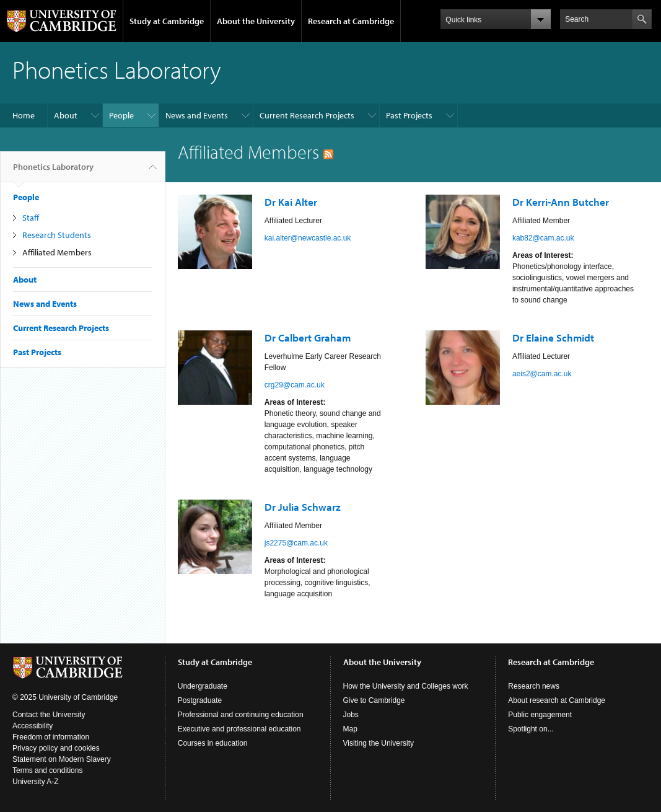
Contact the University (49, 715)
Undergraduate (203, 686)
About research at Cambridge (557, 700)
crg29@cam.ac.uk (295, 385)
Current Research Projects (307, 115)
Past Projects (409, 115)
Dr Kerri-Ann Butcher (561, 202)
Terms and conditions (47, 770)
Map (350, 729)
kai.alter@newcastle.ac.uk (308, 238)
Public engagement (540, 715)
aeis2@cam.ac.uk (542, 374)
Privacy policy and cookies (56, 748)
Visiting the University (379, 743)
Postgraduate (200, 700)
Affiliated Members (57, 252)
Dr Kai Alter (291, 202)
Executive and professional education (239, 729)
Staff (31, 218)
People (121, 115)
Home (24, 115)
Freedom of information (51, 737)
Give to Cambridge (374, 700)
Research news (534, 686)
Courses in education (213, 743)
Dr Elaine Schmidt (553, 338)
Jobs (351, 715)
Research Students (57, 235)
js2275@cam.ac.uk (296, 543)
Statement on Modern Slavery (62, 759)
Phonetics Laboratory (53, 172)
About (66, 115)
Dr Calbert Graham (308, 338)
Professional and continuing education (241, 715)
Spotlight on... (531, 729)
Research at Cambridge (351, 21)
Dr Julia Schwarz (303, 507)
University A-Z (36, 782)
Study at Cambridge (167, 21)
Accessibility (33, 726)
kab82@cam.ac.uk (543, 238)
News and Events (197, 115)
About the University (256, 21)
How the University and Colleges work (406, 686)
